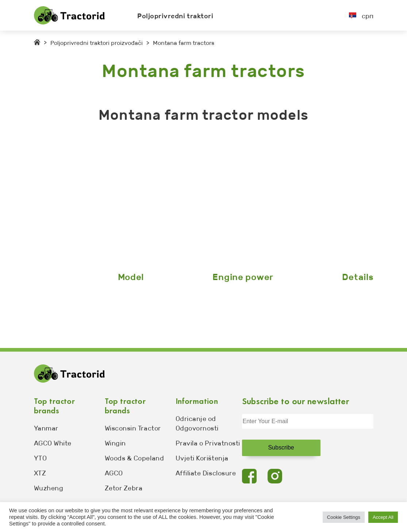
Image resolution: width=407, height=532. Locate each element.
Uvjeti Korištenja (202, 458)
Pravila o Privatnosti (208, 443)
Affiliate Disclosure (206, 473)
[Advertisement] (204, 199)
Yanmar (46, 428)
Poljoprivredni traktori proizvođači (97, 43)
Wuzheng (49, 488)
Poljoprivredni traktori (175, 16)
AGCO (114, 473)
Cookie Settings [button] (344, 517)
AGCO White (53, 443)
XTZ (40, 473)
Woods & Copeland (135, 458)
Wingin (115, 443)
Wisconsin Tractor (133, 428)
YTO (41, 458)
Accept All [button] (383, 517)
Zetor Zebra (124, 488)
